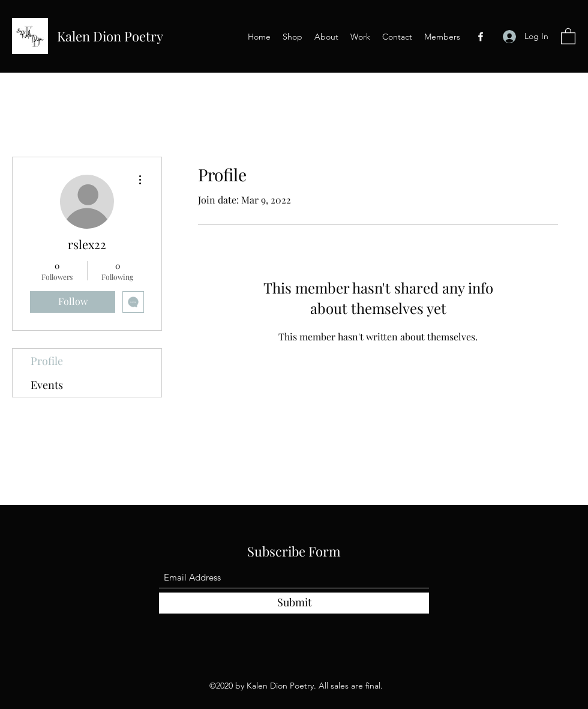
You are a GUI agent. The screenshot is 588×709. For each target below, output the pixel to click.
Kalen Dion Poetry (110, 36)
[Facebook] (481, 37)
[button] (568, 36)
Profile (47, 361)
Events (47, 385)
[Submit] (294, 603)
